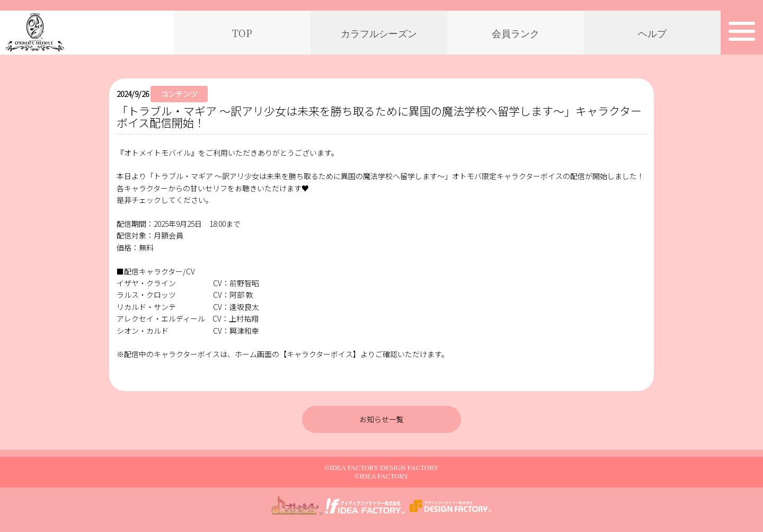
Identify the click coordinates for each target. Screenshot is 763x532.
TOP (242, 33)
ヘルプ (652, 33)
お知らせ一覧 (381, 419)
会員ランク (516, 33)
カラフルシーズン (379, 33)
